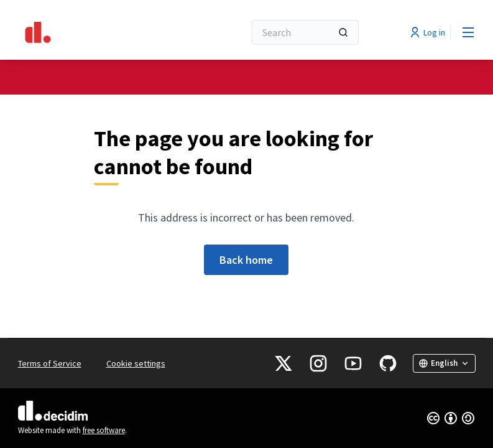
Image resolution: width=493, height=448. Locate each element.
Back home (246, 260)
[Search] (305, 32)
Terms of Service (50, 363)
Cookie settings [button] (136, 363)
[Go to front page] (101, 32)
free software (104, 430)
